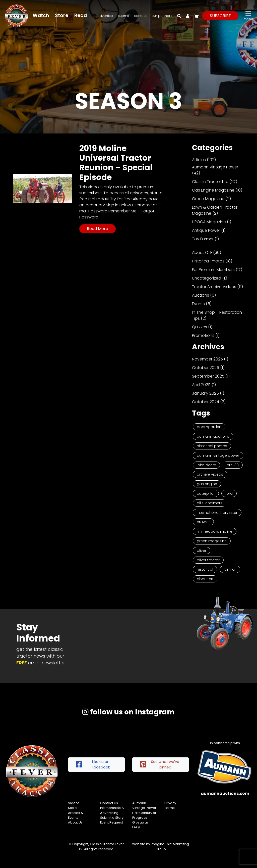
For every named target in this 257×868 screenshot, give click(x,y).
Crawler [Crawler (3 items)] (203, 522)
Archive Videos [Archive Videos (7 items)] (210, 474)
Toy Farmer (203, 239)
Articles (199, 160)
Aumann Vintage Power (215, 167)
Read (81, 15)
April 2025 (201, 385)
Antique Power (206, 230)
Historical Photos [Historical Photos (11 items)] (212, 446)
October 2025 (206, 368)
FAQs (136, 827)
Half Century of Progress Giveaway (144, 818)
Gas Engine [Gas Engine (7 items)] (207, 484)
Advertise (105, 16)
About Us (75, 822)
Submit (123, 16)
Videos (74, 803)
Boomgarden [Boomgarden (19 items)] (209, 427)
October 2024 (206, 402)
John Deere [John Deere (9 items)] (206, 465)
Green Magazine (208, 199)
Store (62, 15)
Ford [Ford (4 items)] (229, 493)
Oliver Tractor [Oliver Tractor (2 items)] (208, 560)
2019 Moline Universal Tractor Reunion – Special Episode (116, 163)
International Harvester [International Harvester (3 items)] (217, 513)
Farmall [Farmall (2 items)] (230, 569)
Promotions (203, 335)
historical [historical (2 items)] (205, 569)
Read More (98, 229)
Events (198, 304)
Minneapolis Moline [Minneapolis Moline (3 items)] (215, 531)
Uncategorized (207, 278)
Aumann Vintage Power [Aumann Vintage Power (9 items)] (218, 455)
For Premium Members (213, 270)
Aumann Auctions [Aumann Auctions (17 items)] (213, 436)
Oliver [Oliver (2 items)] (202, 551)
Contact (140, 16)
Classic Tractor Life (210, 182)
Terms (170, 808)
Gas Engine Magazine (213, 190)
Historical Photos (208, 261)
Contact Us (109, 803)
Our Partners (162, 16)
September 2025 (208, 376)
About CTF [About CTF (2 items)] (205, 579)
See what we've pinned (160, 764)
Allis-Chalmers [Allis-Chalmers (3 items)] (210, 503)
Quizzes (200, 327)
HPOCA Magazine (209, 222)
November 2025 (207, 359)
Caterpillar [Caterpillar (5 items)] (206, 493)
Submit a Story (112, 818)
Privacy (170, 803)
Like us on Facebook (93, 764)
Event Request (112, 822)
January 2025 (205, 393)
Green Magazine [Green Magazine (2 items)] (212, 541)
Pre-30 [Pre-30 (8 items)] (233, 465)
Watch (41, 15)
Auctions (201, 295)
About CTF (202, 253)
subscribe (220, 16)
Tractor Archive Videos (214, 287)
